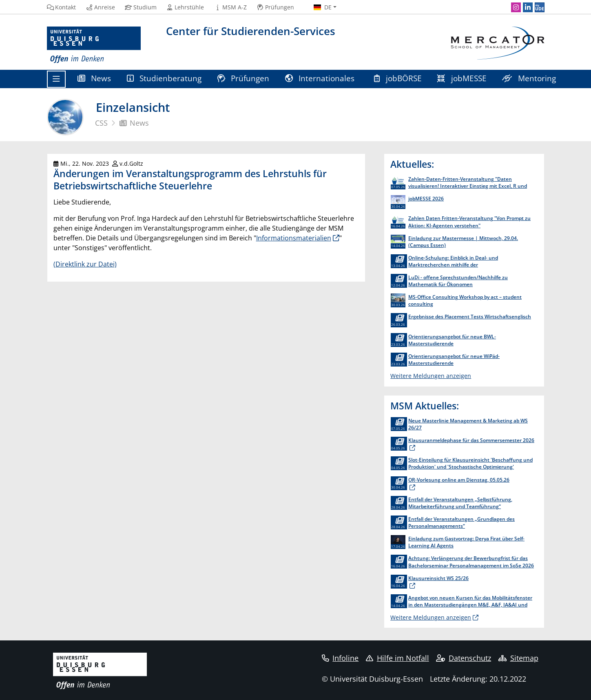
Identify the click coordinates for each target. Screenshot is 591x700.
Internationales (321, 78)
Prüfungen (243, 78)
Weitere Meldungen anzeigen (431, 376)
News (94, 78)
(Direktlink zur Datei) (85, 264)
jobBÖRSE (398, 78)
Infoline (340, 658)
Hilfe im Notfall (397, 658)
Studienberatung (164, 78)
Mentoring (529, 78)
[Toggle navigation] (56, 79)
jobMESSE (462, 78)
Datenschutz (464, 658)
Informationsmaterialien (294, 238)
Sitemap (518, 658)
